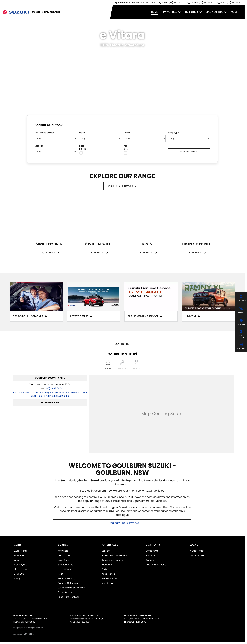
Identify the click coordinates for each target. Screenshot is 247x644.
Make (82, 133)
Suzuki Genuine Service (114, 555)
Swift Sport (20, 555)
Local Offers (64, 569)
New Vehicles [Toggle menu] (171, 12)
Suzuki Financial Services (71, 588)
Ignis (16, 560)
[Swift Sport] (98, 230)
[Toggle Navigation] (237, 12)
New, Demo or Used (45, 133)
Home (154, 12)
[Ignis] (147, 230)
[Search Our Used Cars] (36, 302)
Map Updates (109, 583)
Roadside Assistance (113, 560)
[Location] (108, 366)
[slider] (81, 153)
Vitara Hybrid (21, 569)
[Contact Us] (136, 3)
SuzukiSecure (65, 592)
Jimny (17, 578)
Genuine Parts (109, 578)
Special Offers (65, 565)
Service (106, 551)
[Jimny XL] (208, 302)
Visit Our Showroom (122, 186)
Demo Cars (64, 555)
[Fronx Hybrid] (196, 230)
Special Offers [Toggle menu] (216, 12)
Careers (150, 560)
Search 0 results (189, 152)
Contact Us (152, 551)
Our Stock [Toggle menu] (194, 12)
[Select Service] (122, 366)
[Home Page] (16, 12)
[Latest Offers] (94, 302)
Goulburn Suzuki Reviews (124, 523)
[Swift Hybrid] (49, 230)
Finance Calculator (68, 583)
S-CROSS (19, 574)
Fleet (60, 574)
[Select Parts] (136, 366)
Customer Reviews (156, 565)
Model (127, 133)
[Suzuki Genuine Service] (151, 302)
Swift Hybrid (20, 551)
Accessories (108, 574)
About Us (150, 555)
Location (39, 146)
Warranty (107, 565)
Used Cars (63, 560)
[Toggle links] (24, 634)
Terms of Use (197, 555)
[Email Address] (50, 394)
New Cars (63, 551)
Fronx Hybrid (21, 565)
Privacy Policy (197, 551)
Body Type (174, 133)
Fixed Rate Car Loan (69, 597)
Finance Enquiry (66, 578)
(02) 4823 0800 (54, 388)
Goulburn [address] (122, 344)
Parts (104, 569)
